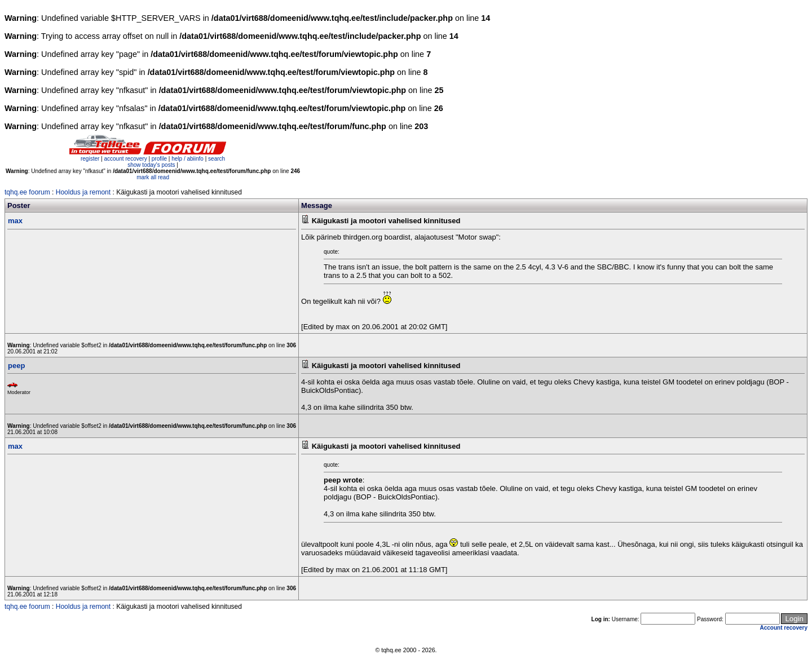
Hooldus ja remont (83, 192)
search (217, 159)
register (90, 159)
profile (159, 159)
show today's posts (151, 165)
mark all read (153, 177)
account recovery (126, 159)
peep (16, 366)
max (15, 221)
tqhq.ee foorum (27, 192)
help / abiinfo (187, 159)
